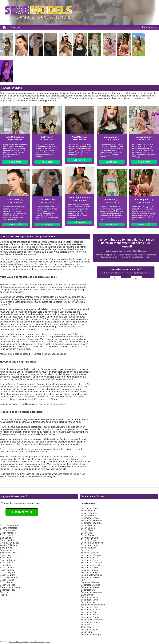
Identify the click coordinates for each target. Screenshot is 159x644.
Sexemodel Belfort (90, 577)
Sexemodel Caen (89, 568)
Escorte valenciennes (91, 575)
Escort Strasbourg (9, 525)
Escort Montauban (9, 577)
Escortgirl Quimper (90, 553)
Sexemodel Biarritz (90, 617)
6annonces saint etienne (93, 605)
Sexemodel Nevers (90, 597)
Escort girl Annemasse (92, 543)
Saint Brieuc (87, 595)
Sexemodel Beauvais (91, 523)
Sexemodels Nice (9, 553)
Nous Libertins (7, 540)
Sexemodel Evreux (90, 615)
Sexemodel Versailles (91, 565)
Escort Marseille (8, 533)
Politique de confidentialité (37, 642)
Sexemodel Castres (91, 560)
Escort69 (85, 625)
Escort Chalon (88, 528)
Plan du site (13, 642)
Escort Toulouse (89, 548)
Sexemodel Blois (89, 612)
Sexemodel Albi (89, 590)
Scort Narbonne (8, 560)
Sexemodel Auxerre (91, 585)
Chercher (16, 27)
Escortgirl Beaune (90, 538)
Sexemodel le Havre (10, 587)
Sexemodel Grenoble (91, 520)
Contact (48, 642)
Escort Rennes (88, 511)
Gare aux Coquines (10, 543)
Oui (115, 278)
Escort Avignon (7, 572)
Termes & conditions (23, 642)
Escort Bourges (8, 575)
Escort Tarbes (7, 582)
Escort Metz (87, 533)
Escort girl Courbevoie (92, 620)
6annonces (5, 550)
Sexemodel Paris (89, 508)
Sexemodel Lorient (90, 518)
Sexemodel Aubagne (91, 634)
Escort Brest (6, 558)
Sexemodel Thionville (91, 563)
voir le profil (15, 162)
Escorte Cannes (8, 530)
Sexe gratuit (6, 548)
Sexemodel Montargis (92, 592)
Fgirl (83, 580)
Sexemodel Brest (89, 558)
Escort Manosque (90, 545)
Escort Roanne (88, 525)
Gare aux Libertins (90, 582)
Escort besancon (89, 513)
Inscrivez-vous (149, 27)
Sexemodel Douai (90, 600)
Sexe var (85, 550)
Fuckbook (5, 592)
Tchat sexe (86, 627)
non (136, 278)
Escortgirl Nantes (89, 570)
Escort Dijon (87, 530)
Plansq (3, 595)
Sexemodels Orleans (91, 607)
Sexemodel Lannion (91, 622)
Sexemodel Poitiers (90, 572)
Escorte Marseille (8, 528)
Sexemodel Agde (89, 629)
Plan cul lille (6, 565)
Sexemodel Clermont (91, 555)
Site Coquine (6, 538)
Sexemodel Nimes (90, 587)
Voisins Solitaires (8, 545)
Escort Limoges (8, 585)
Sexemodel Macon (90, 602)
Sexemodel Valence (91, 610)
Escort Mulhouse (89, 516)
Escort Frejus (87, 535)
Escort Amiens (7, 568)
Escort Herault (7, 580)
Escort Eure (87, 632)
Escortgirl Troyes (89, 540)
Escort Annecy (7, 570)
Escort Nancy (7, 535)
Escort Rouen (7, 563)
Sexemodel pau (8, 590)
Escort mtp (5, 555)
